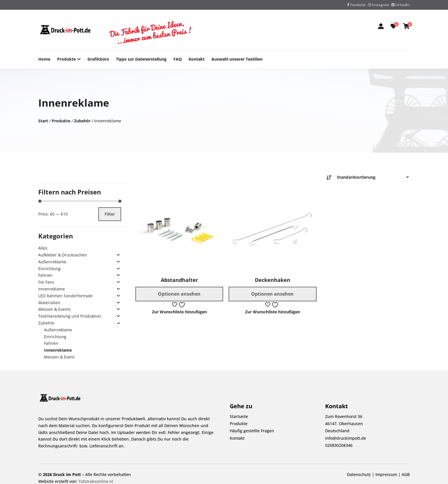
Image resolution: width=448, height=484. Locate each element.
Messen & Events (55, 309)
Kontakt (197, 59)
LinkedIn (401, 5)
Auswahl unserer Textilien (237, 59)
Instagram (379, 5)
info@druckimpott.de (346, 438)
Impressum (386, 474)
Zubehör (82, 121)
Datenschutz (359, 474)
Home (44, 59)
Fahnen (45, 275)
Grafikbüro (98, 59)
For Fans (46, 282)
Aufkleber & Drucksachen (63, 255)
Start (43, 121)
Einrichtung (49, 269)
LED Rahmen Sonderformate (65, 296)
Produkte (67, 59)
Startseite (239, 416)
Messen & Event (59, 357)
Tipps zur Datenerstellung (141, 59)
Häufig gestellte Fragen (252, 431)
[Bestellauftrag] (371, 177)
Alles (43, 248)
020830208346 (339, 445)
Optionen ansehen (179, 294)
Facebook (356, 5)
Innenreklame (52, 289)
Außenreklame (52, 262)
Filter (110, 214)
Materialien (49, 303)
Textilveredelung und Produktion (70, 316)
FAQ (178, 59)
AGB (406, 474)
